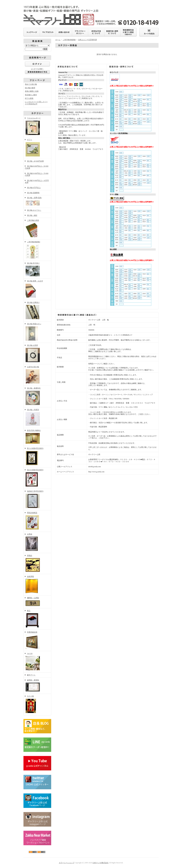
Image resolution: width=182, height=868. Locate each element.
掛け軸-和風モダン (37, 332)
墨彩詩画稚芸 (37, 521)
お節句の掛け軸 (37, 375)
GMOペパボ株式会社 (101, 863)
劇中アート (31, 675)
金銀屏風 (37, 585)
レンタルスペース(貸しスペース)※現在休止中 (36, 103)
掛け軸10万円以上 (34, 188)
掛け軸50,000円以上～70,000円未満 (37, 174)
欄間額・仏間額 (37, 602)
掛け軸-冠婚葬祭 (33, 193)
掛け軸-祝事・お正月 (37, 289)
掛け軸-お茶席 (37, 354)
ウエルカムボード (37, 126)
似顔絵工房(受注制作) (37, 499)
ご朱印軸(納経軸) (37, 250)
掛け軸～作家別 (37, 418)
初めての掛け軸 (31, 84)
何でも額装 (29, 98)
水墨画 (37, 542)
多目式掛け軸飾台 (37, 437)
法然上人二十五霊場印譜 (87, 40)
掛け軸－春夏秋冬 (37, 396)
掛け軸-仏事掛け (37, 311)
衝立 (37, 619)
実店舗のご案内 (31, 95)
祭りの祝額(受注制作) (37, 457)
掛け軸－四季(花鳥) (37, 201)
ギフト (37, 148)
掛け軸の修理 (30, 88)
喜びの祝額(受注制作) (37, 478)
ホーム (58, 40)
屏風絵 (37, 564)
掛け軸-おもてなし (34, 210)
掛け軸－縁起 (32, 215)
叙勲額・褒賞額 (37, 686)
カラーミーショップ (67, 863)
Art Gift (37, 662)
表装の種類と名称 (32, 91)
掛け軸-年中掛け (37, 270)
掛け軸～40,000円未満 (35, 161)
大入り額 (37, 704)
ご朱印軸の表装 (37, 229)
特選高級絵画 (37, 640)
